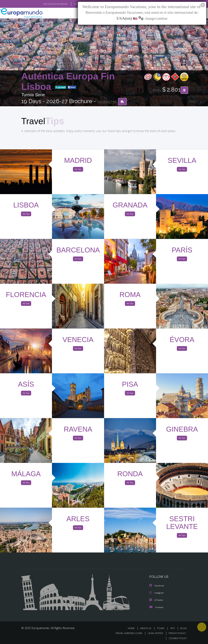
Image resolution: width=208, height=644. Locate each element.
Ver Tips (78, 170)
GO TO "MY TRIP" (75, 4)
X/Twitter (156, 600)
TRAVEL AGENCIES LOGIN (126, 633)
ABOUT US (147, 628)
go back (61, 87)
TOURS (162, 628)
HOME (133, 628)
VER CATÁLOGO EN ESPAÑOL (47, 4)
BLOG (184, 628)
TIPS (173, 628)
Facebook (157, 586)
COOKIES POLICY (177, 638)
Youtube (156, 607)
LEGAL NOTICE (154, 633)
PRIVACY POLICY (176, 633)
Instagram (157, 593)
